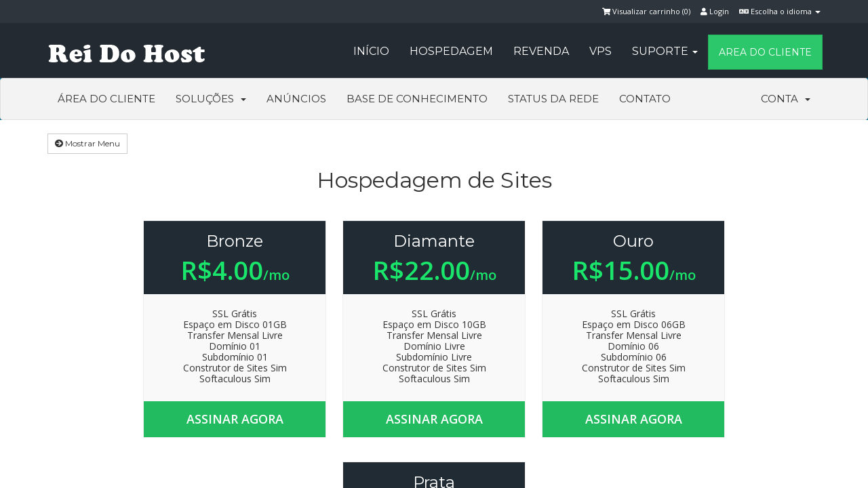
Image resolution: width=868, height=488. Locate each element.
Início (371, 51)
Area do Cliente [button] (765, 52)
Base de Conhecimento (417, 99)
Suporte (665, 51)
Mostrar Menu (87, 143)
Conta (786, 99)
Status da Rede (553, 99)
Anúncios (296, 99)
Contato (645, 99)
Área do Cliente (106, 99)
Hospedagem (451, 51)
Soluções (211, 99)
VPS (600, 51)
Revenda (541, 51)
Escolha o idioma (780, 11)
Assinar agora (235, 419)
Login (715, 11)
